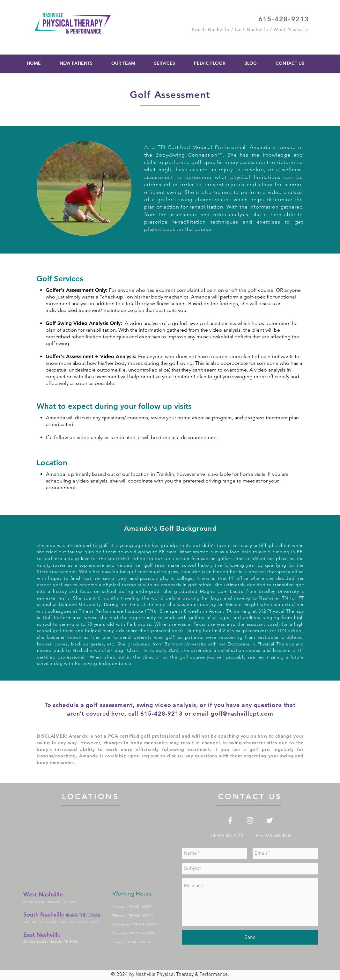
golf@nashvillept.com (242, 714)
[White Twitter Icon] (270, 820)
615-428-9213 (284, 19)
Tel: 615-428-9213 (233, 836)
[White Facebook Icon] (230, 820)
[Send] (250, 937)
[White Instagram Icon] (250, 820)
